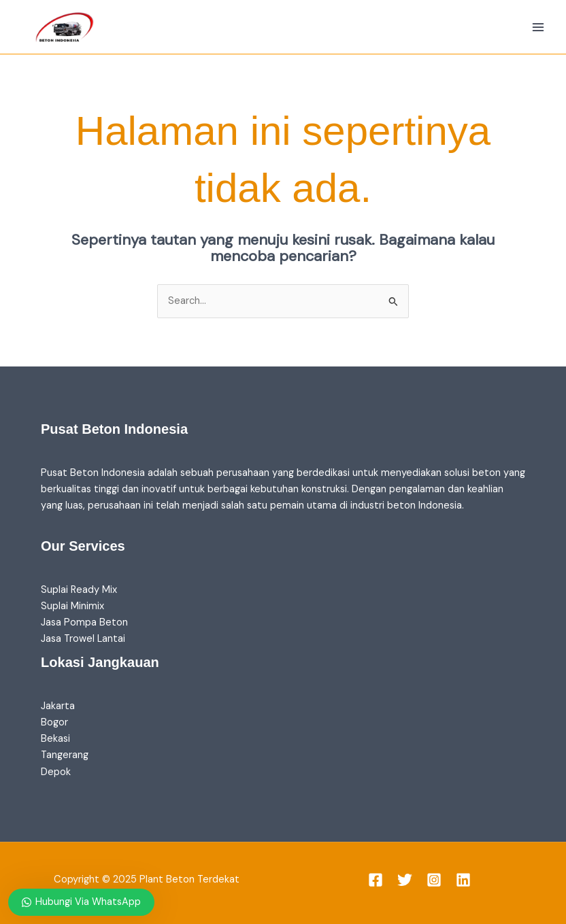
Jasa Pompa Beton (84, 622)
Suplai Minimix (72, 606)
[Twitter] (405, 880)
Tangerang (65, 755)
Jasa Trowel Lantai (83, 639)
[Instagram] (434, 880)
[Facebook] (376, 880)
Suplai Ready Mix (79, 590)
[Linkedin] (463, 880)
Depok (56, 772)
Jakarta (58, 706)
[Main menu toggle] (538, 27)
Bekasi (55, 739)
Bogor (54, 722)
